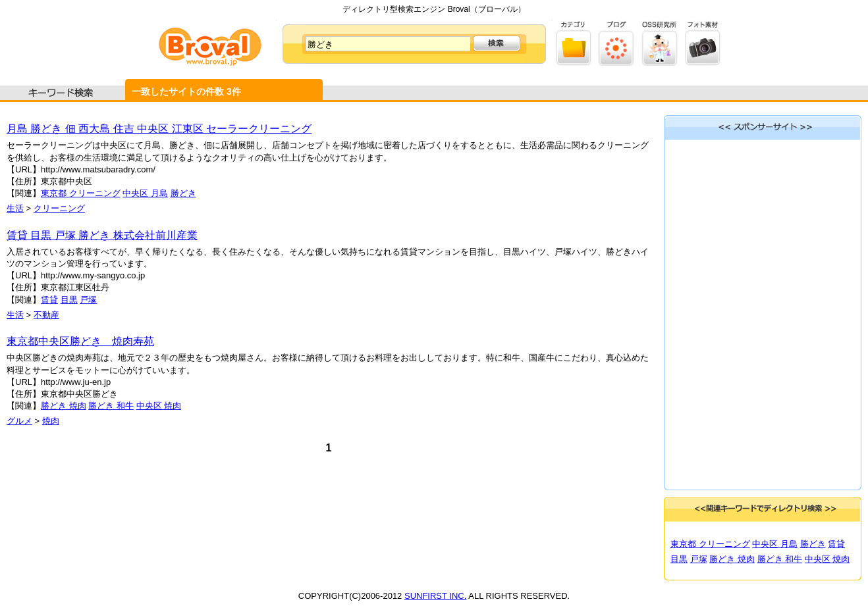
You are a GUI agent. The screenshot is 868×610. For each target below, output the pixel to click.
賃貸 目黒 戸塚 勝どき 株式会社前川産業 (102, 235)
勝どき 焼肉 (64, 406)
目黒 (69, 300)
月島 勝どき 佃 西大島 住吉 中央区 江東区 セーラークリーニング (159, 129)
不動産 (46, 315)
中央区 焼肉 (159, 406)
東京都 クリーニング (81, 193)
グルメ (19, 421)
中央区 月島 (145, 193)
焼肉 (51, 421)
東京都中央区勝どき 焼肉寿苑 (80, 341)
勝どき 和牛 (111, 406)
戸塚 (88, 300)
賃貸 (49, 300)
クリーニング (59, 208)
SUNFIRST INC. (435, 596)
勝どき (183, 193)
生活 (15, 208)
